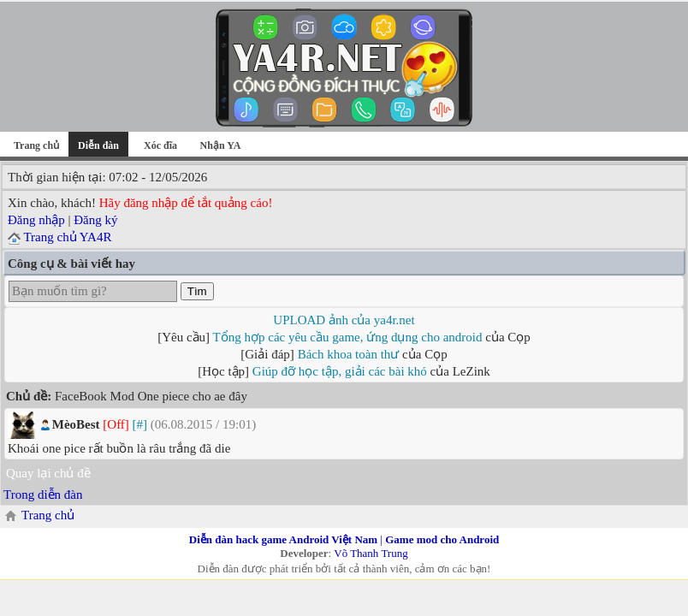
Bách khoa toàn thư (349, 354)
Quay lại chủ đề (48, 473)
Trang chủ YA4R (67, 237)
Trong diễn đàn (43, 495)
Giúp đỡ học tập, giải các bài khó (340, 371)
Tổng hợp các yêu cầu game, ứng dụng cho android (348, 337)
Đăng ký (95, 220)
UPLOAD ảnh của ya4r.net (344, 320)
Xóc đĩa (160, 145)
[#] (140, 424)
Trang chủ (36, 145)
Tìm (197, 291)
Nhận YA (221, 145)
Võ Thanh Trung (371, 553)
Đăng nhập (36, 220)
